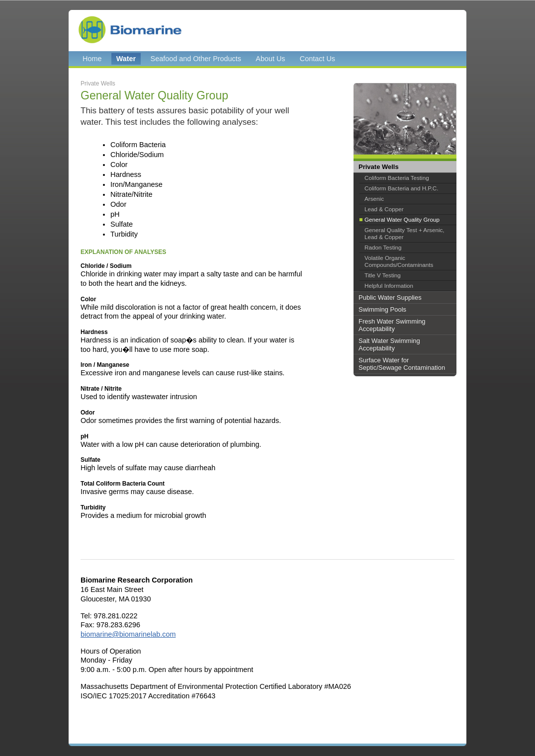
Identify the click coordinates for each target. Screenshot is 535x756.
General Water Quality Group (402, 219)
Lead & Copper (384, 209)
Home (92, 59)
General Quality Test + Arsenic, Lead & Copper (404, 233)
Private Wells (379, 167)
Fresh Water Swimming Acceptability (392, 325)
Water (126, 59)
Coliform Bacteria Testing (397, 178)
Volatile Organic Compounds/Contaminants (399, 261)
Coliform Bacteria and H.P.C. (401, 188)
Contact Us (317, 59)
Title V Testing (383, 275)
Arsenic (374, 199)
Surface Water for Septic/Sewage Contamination (402, 364)
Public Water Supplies (390, 297)
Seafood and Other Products (196, 59)
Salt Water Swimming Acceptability (389, 344)
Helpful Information (389, 286)
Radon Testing (383, 247)
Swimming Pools (382, 309)
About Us (270, 59)
